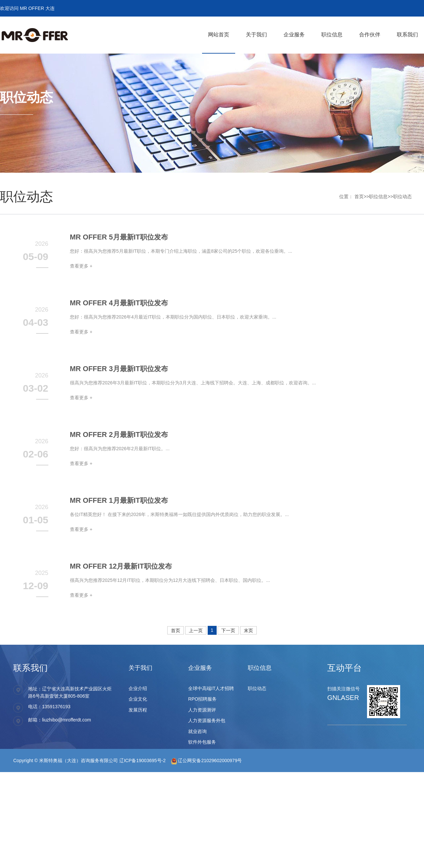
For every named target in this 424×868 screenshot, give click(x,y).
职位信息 (378, 196)
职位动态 (402, 196)
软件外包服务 (202, 742)
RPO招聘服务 (202, 699)
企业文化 (138, 699)
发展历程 (138, 710)
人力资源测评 (202, 710)
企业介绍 (138, 688)
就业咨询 (197, 731)
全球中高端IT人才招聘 (211, 688)
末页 (248, 631)
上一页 (196, 631)
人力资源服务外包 (207, 720)
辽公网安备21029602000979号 (207, 760)
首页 (359, 196)
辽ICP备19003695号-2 (142, 760)
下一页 (228, 631)
